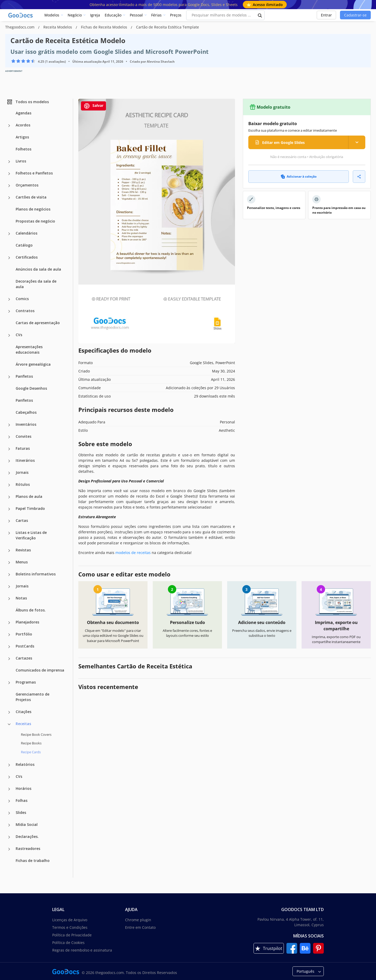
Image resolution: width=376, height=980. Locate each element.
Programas (26, 682)
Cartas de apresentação (38, 323)
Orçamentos (27, 185)
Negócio (75, 15)
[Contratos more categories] (9, 311)
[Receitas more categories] (9, 724)
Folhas (22, 800)
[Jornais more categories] (9, 473)
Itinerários (25, 460)
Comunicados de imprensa (40, 670)
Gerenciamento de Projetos (33, 697)
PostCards (25, 646)
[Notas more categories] (9, 599)
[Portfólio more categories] (9, 635)
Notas (21, 598)
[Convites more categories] (9, 437)
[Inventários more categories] (9, 425)
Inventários (26, 424)
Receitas (23, 724)
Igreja (95, 15)
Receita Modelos (58, 27)
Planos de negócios (33, 209)
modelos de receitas (133, 553)
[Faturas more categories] (9, 449)
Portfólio (24, 634)
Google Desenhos (31, 388)
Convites (23, 436)
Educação (113, 15)
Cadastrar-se (355, 15)
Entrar (326, 15)
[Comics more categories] (9, 299)
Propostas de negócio (35, 221)
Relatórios (25, 764)
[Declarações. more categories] (9, 837)
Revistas (23, 550)
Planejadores (27, 622)
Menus (22, 562)
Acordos (23, 125)
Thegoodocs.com (20, 27)
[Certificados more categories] (9, 258)
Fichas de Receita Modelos (105, 27)
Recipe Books (31, 743)
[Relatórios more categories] (9, 765)
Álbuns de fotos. (31, 610)
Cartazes (24, 658)
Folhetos (23, 149)
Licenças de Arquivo (70, 920)
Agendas (23, 113)
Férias (156, 15)
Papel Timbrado (30, 508)
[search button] (260, 15)
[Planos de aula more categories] (9, 497)
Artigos (22, 137)
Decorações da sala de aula (36, 284)
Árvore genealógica (33, 364)
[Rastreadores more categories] (9, 849)
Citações (23, 712)
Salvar (93, 106)
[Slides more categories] (9, 813)
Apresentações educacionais (29, 349)
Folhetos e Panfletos (34, 173)
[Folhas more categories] (9, 801)
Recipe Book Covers (36, 734)
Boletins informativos (36, 574)
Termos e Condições (70, 927)
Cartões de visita (31, 197)
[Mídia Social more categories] (9, 825)
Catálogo (24, 245)
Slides (21, 812)
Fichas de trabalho (33, 861)
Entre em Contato (140, 927)
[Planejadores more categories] (9, 623)
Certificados (27, 257)
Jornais (22, 472)
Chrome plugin (138, 920)
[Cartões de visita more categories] (9, 198)
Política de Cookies (68, 943)
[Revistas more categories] (9, 551)
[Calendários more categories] (9, 234)
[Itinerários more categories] (9, 461)
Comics (22, 299)
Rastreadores (28, 848)
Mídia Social (27, 824)
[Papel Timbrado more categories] (9, 509)
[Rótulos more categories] (9, 485)
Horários (23, 788)
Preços (176, 15)
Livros (21, 161)
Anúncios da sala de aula (38, 269)
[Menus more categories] (9, 563)
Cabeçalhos (26, 412)
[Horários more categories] (9, 789)
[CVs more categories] (9, 335)
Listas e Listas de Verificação (31, 535)
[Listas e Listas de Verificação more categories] (9, 533)
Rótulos (23, 484)
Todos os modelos (28, 102)
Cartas (22, 520)
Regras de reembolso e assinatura (82, 950)
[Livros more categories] (9, 162)
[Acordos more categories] (9, 126)
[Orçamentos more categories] (9, 186)
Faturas (23, 448)
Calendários (27, 233)
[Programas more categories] (9, 683)
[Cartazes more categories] (9, 659)
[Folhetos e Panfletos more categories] (9, 174)
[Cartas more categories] (9, 521)
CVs (19, 335)
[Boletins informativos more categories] (9, 575)
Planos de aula (29, 496)
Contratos (25, 311)
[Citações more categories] (9, 712)
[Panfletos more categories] (9, 377)
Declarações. (27, 836)
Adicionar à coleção (299, 176)
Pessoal (136, 15)
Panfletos (24, 376)
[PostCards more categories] (9, 647)
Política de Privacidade (72, 935)
